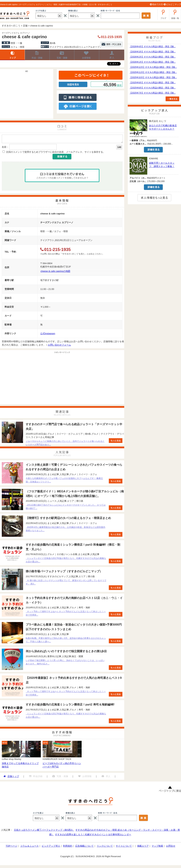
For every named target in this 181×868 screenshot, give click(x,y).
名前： (5, 148)
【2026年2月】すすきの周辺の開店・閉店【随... (153, 57)
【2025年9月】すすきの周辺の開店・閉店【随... (153, 83)
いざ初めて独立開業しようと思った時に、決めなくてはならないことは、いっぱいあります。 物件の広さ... (65, 663)
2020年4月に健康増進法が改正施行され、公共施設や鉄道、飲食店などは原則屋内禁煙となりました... (65, 530)
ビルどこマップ (174, 4)
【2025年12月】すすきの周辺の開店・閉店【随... (153, 67)
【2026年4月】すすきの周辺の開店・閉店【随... (153, 47)
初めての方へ (159, 4)
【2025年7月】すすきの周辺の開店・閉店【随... (153, 93)
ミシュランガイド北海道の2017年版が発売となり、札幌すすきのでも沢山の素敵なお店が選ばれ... (66, 561)
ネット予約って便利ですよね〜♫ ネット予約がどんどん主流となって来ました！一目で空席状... (66, 614)
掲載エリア (143, 847)
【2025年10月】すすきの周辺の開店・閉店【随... (153, 77)
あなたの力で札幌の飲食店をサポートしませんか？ (163, 127)
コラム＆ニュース (29, 847)
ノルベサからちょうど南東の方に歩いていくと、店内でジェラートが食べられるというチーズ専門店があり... (65, 444)
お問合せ (171, 847)
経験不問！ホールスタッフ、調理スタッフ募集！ (162, 165)
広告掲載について (84, 847)
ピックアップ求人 (51, 847)
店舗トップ (12, 55)
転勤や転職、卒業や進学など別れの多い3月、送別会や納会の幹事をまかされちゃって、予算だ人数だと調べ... (66, 641)
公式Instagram (48, 335)
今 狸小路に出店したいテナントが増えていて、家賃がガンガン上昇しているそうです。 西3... (66, 583)
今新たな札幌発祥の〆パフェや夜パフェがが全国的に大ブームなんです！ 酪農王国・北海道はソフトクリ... (64, 481)
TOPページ (12, 847)
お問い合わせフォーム (59, 346)
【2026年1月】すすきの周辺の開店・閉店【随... (153, 62)
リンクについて (105, 847)
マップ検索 (157, 847)
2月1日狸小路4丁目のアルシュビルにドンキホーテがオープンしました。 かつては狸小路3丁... (66, 508)
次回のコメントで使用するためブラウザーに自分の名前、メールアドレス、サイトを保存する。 (56, 153)
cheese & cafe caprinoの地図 (55, 272)
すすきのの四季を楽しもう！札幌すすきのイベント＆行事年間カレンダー (93, 836)
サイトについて (124, 847)
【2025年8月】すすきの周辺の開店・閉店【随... (153, 88)
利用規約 (68, 847)
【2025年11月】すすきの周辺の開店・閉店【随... (153, 72)
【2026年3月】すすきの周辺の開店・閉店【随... (153, 52)
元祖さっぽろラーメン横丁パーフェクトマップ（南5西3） (44, 831)
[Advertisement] (27, 96)
